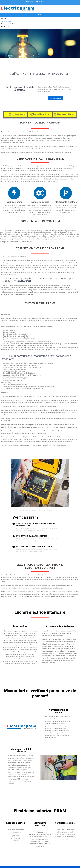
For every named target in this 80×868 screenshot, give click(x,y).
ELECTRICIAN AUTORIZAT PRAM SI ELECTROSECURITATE (40, 566)
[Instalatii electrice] (40, 193)
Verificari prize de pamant (59, 711)
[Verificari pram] (14, 193)
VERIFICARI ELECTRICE (40, 159)
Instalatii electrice (40, 202)
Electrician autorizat (8, 24)
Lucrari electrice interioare (40, 612)
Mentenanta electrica (66, 202)
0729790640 (31, 2)
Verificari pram (6, 21)
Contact (4, 18)
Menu (40, 15)
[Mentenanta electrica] (66, 193)
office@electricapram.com (45, 2)
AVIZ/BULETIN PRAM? (40, 303)
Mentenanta (5, 27)
